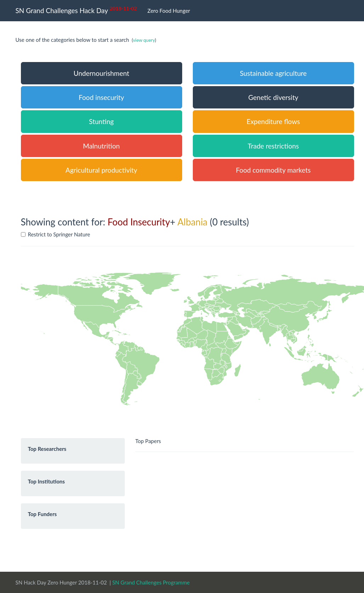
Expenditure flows (273, 121)
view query (144, 40)
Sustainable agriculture (273, 73)
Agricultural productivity (101, 170)
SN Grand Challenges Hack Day (76, 10)
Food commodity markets (273, 170)
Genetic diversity (273, 97)
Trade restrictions (273, 146)
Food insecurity (101, 97)
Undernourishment (101, 73)
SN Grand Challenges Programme (151, 582)
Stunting (101, 121)
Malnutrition (101, 146)
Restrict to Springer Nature (56, 234)
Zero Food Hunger (169, 11)
